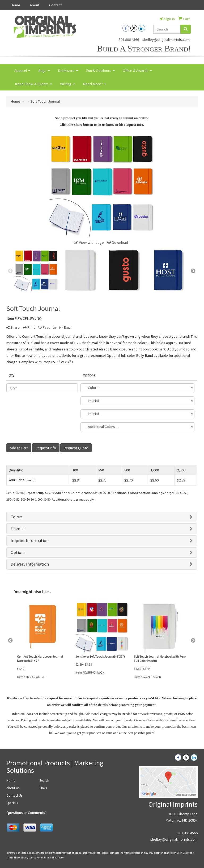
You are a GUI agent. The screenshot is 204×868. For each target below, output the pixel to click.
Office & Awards (137, 71)
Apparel (22, 71)
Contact (55, 5)
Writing (67, 84)
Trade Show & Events (33, 84)
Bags (44, 71)
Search (44, 781)
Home (15, 5)
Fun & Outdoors (100, 71)
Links (43, 788)
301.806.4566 (129, 40)
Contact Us (14, 795)
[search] (186, 29)
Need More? (95, 84)
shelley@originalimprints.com (166, 40)
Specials (12, 803)
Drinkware (68, 71)
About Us (13, 788)
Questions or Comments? (27, 813)
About (35, 5)
